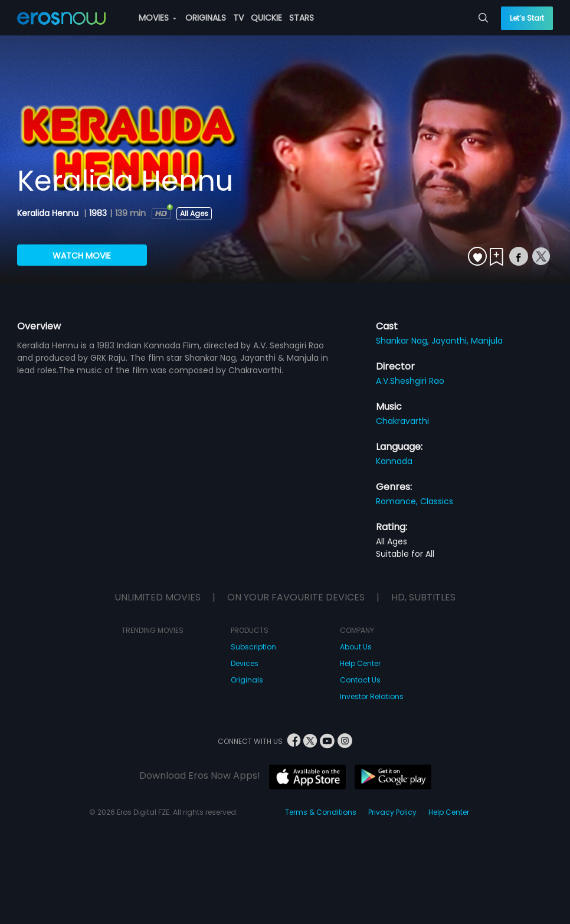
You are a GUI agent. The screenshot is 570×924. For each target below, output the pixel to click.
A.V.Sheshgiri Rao (410, 381)
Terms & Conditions (321, 812)
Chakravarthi (402, 421)
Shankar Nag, (404, 341)
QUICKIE (266, 18)
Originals (247, 680)
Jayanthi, (451, 341)
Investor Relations (372, 696)
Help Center (360, 663)
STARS (302, 18)
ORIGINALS (206, 18)
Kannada (394, 461)
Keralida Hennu (49, 213)
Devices (245, 663)
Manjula (487, 341)
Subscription (253, 647)
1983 (98, 213)
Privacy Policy (392, 812)
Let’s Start (527, 18)
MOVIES (158, 18)
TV (238, 18)
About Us (356, 647)
